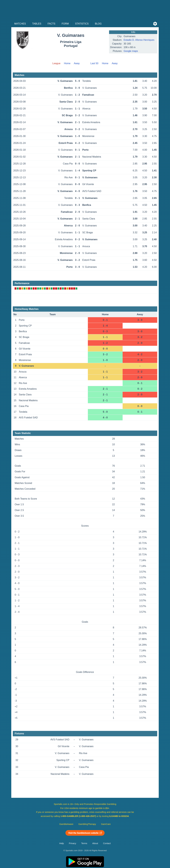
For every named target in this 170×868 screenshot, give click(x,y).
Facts (51, 24)
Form (65, 24)
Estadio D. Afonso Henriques (139, 40)
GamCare (106, 824)
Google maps (131, 51)
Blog (98, 24)
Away (77, 63)
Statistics (82, 24)
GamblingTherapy (87, 824)
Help (62, 843)
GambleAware (66, 824)
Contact (107, 843)
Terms (84, 843)
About (95, 843)
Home (67, 63)
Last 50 (94, 63)
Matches (20, 24)
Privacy (73, 843)
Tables (37, 24)
